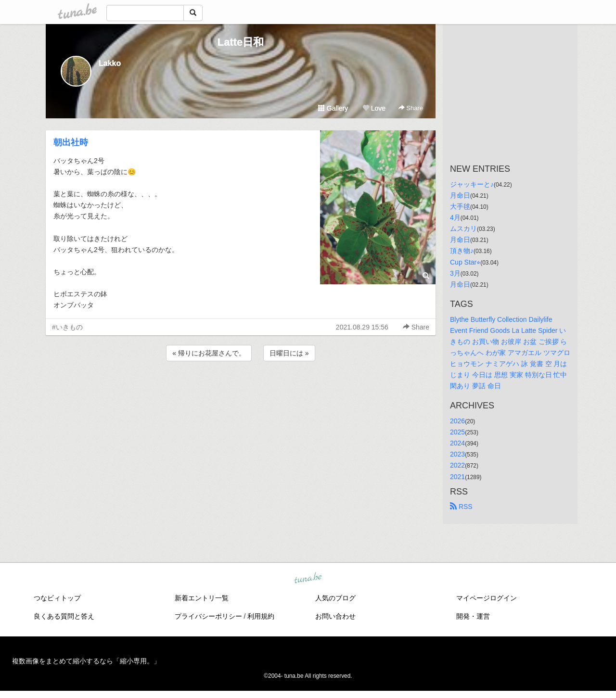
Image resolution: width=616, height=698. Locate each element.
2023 (457, 454)
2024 (457, 443)
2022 (457, 465)
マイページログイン (487, 598)
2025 (457, 432)
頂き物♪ (462, 251)
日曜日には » (289, 353)
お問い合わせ (335, 616)
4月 (455, 217)
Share (411, 108)
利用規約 (261, 616)
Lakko (110, 63)
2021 (457, 477)
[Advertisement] (241, 389)
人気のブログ (335, 598)
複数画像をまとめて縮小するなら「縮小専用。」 (86, 661)
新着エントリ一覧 (202, 598)
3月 (455, 273)
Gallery (333, 108)
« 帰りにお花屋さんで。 (209, 353)
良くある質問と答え (64, 616)
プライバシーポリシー (208, 616)
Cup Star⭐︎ (465, 262)
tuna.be (308, 578)
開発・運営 (473, 616)
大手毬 (460, 206)
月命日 (460, 195)
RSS (461, 507)
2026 (457, 421)
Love (374, 108)
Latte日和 (241, 42)
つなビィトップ (57, 598)
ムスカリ (463, 228)
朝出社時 (71, 142)
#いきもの (67, 327)
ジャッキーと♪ (472, 184)
